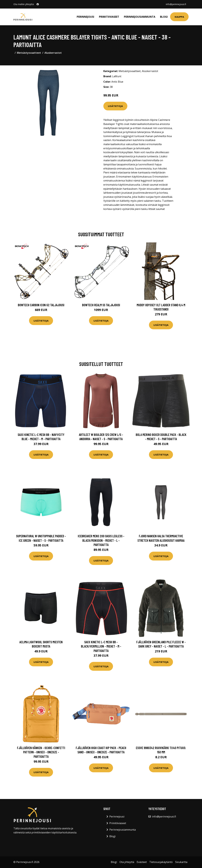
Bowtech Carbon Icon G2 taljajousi (41, 305)
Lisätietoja (115, 106)
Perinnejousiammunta (140, 17)
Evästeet (142, 862)
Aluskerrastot (53, 53)
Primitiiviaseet (109, 17)
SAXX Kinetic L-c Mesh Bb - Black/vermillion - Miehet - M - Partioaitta (101, 646)
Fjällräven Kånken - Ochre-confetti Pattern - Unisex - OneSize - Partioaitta (41, 752)
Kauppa (179, 17)
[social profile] (38, 4)
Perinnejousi (85, 17)
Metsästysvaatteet (29, 53)
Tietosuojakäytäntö (161, 862)
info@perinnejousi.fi (176, 4)
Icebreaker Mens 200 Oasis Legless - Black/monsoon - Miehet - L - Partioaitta (101, 540)
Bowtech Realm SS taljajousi (101, 305)
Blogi (164, 17)
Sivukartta (181, 862)
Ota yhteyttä (127, 862)
